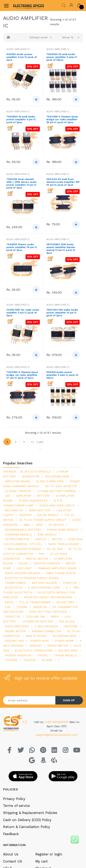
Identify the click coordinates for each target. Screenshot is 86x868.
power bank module (63, 530)
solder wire (68, 650)
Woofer (25, 515)
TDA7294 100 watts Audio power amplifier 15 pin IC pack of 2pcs (62, 313)
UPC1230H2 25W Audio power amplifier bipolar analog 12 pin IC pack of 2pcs (61, 249)
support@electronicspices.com (57, 735)
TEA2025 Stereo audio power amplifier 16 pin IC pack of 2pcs (22, 247)
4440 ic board (36, 636)
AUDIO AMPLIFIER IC (18, 49)
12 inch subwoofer (33, 501)
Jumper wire (39, 641)
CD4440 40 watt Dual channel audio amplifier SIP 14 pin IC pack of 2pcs (63, 182)
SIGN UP (69, 700)
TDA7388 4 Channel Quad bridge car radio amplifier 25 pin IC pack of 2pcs (62, 119)
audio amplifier (17, 626)
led (8, 496)
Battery (43, 496)
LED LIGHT (24, 568)
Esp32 (9, 602)
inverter (40, 607)
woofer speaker (47, 563)
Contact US (13, 861)
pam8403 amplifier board (57, 568)
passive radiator (18, 655)
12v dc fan (55, 549)
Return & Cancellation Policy (27, 827)
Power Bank (64, 641)
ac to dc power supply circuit (43, 520)
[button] (64, 5)
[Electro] (23, 5)
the (8, 607)
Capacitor (12, 617)
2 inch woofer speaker (23, 549)
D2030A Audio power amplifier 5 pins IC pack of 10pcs (62, 375)
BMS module (47, 534)
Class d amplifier (50, 481)
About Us (11, 854)
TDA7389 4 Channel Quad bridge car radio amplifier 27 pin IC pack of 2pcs (22, 375)
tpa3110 (42, 655)
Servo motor (58, 646)
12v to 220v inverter (61, 486)
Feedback (11, 834)
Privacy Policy (14, 799)
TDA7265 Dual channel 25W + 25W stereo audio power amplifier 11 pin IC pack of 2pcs (21, 183)
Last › (40, 443)
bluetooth (13, 587)
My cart (42, 861)
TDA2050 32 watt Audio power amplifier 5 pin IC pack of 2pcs (21, 119)
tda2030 (30, 660)
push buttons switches (48, 612)
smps (55, 617)
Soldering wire (65, 636)
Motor (57, 539)
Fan (42, 554)
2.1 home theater (18, 491)
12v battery (65, 602)
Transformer (15, 583)
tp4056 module (65, 655)
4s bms (47, 660)
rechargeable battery (23, 530)
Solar (23, 563)
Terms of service (16, 806)
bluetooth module (35, 471)
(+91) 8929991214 (57, 722)
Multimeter (14, 510)
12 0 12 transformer (35, 602)
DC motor (56, 525)
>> (32, 442)
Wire (39, 525)
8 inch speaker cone (44, 587)
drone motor (15, 631)
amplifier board (17, 481)
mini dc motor (37, 559)
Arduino (36, 646)
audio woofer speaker (22, 573)
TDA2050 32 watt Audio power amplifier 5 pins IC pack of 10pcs (62, 57)
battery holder (44, 583)
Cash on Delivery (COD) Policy (27, 820)
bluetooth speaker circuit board (32, 578)
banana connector (46, 631)
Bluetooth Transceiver (34, 650)
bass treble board (64, 544)
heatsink (71, 626)
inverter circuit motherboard (48, 597)
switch (40, 539)
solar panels (48, 515)
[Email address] (29, 700)
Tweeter (70, 583)
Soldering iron (57, 476)
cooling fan (35, 617)
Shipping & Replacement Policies (30, 813)
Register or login (49, 854)
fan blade (67, 621)
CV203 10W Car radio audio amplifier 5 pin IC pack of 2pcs (23, 313)
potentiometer (17, 539)
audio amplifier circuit (57, 505)
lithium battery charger (56, 491)
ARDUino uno (14, 641)
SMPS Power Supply (61, 573)
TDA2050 (11, 660)
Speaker (9, 471)
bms (27, 525)
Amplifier (24, 496)
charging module (18, 534)
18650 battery (40, 510)
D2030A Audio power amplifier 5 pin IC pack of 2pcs (22, 57)
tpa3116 (22, 607)
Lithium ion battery (37, 621)
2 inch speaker (46, 626)
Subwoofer (31, 476)
